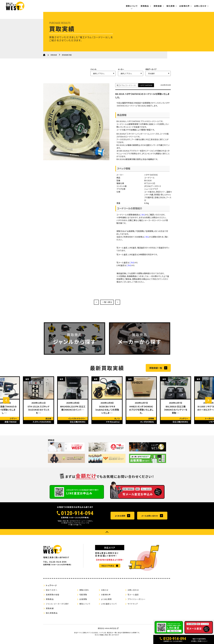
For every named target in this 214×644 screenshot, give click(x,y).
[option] (39, 408)
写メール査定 (133, 597)
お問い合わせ (200, 6)
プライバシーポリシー (137, 602)
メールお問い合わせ (150, 518)
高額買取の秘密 (53, 597)
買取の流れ (84, 593)
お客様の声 (184, 6)
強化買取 (171, 6)
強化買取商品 (52, 616)
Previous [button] (8, 408)
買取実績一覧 (156, 376)
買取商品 (145, 6)
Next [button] (207, 408)
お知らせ (105, 593)
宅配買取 (83, 597)
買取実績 (158, 6)
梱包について (85, 606)
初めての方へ (52, 593)
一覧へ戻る (107, 303)
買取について (132, 6)
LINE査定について (109, 606)
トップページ (51, 588)
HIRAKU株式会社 (110, 631)
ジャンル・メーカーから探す (57, 606)
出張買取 (83, 602)
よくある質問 (120, 518)
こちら (142, 220)
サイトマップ (133, 606)
